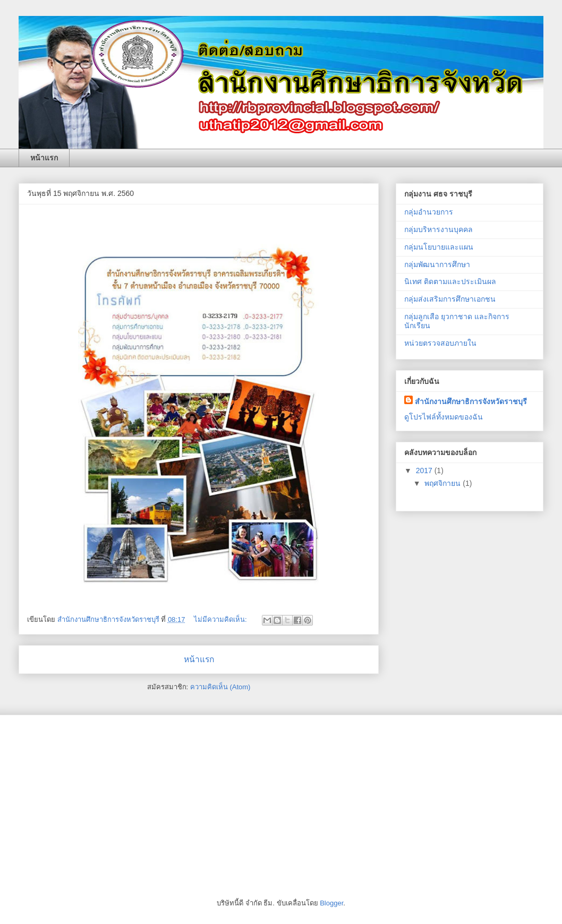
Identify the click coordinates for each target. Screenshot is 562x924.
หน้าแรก (44, 158)
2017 (425, 470)
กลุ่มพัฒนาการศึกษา (437, 264)
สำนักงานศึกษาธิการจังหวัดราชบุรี (471, 401)
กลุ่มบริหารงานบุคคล (438, 229)
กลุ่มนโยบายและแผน (439, 247)
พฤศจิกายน (444, 483)
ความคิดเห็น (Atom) (220, 687)
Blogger (331, 903)
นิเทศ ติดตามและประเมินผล (450, 281)
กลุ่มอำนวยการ (429, 212)
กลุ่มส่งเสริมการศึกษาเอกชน (450, 299)
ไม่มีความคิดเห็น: (221, 619)
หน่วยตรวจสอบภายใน (440, 343)
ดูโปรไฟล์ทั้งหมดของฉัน (444, 417)
